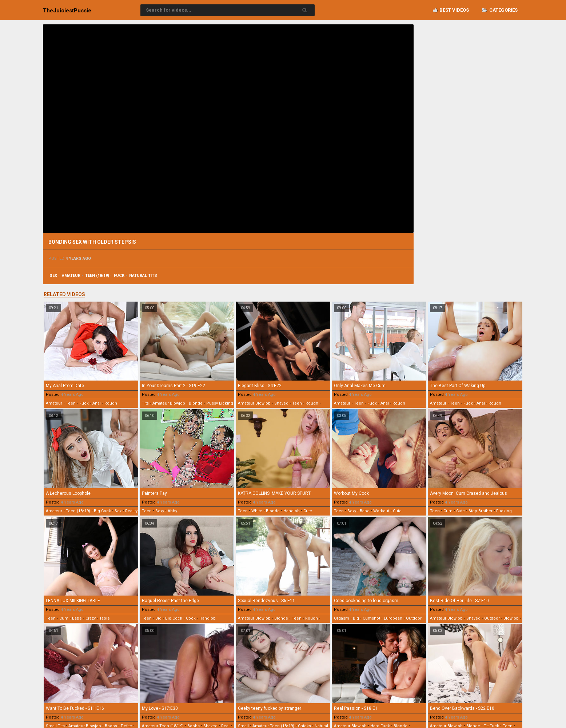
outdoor (414, 618)
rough (111, 403)
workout (381, 511)
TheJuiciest (67, 11)
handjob (292, 511)
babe (365, 511)
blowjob (511, 618)
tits (145, 403)
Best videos (451, 10)
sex (53, 276)
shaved (281, 403)
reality (131, 511)
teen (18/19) (97, 276)
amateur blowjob (169, 403)
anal (97, 403)
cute (308, 511)
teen (71, 403)
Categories (500, 10)
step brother (481, 511)
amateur (71, 276)
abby (172, 511)
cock (191, 618)
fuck (119, 276)
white (257, 511)
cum (448, 511)
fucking (504, 511)
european (393, 618)
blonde (196, 403)
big (158, 618)
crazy (91, 618)
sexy (160, 511)
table (105, 618)
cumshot (371, 618)
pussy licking (220, 403)
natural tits (143, 276)
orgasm (342, 618)
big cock (102, 511)
